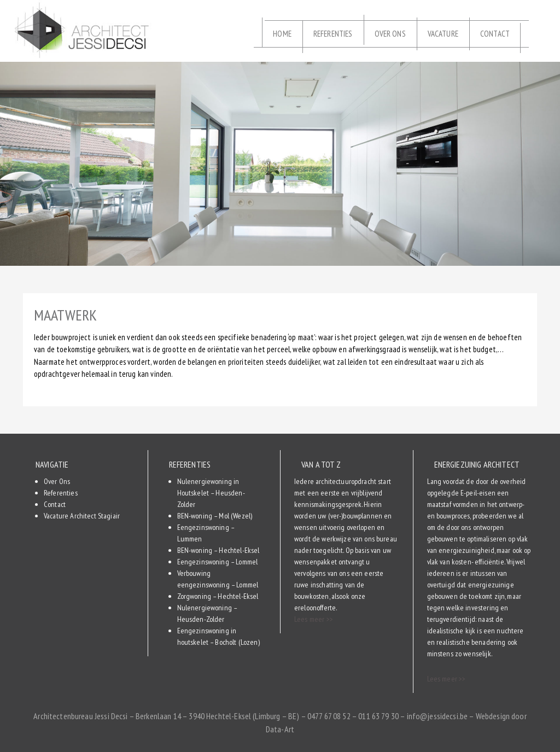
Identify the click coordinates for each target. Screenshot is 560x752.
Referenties (333, 34)
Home (282, 34)
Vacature (443, 34)
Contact (495, 34)
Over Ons (390, 34)
